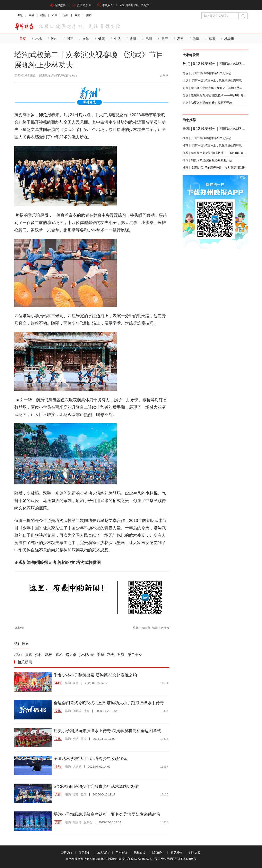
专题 (20, 15)
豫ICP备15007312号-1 (145, 859)
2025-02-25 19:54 (110, 822)
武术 (59, 655)
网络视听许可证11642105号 (178, 859)
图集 (54, 15)
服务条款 (195, 853)
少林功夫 (87, 655)
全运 (76, 739)
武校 (49, 655)
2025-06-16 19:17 (104, 794)
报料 (89, 15)
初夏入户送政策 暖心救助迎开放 (207, 103)
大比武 (77, 767)
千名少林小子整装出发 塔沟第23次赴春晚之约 (95, 675)
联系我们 (85, 853)
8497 (165, 711)
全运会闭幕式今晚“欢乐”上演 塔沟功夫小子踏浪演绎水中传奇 (109, 703)
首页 (23, 39)
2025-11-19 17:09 (104, 739)
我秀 (77, 15)
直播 (32, 15)
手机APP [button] (105, 5)
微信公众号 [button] (81, 5)
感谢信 (77, 822)
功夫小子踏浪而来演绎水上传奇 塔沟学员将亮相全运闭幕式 (107, 731)
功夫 (111, 655)
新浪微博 (58, 5)
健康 (102, 39)
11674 (164, 683)
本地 (38, 39)
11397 (164, 767)
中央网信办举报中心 (117, 859)
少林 (38, 655)
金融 (133, 39)
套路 (84, 794)
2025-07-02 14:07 (99, 767)
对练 (121, 655)
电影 (149, 39)
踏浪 (86, 711)
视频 (43, 15)
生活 (117, 39)
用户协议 (121, 853)
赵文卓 (71, 655)
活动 (66, 15)
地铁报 (229, 39)
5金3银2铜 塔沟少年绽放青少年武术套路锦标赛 (97, 786)
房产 (165, 39)
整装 (76, 683)
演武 (28, 655)
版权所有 (158, 853)
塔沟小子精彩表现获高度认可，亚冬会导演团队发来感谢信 (107, 814)
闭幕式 (77, 711)
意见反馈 (176, 853)
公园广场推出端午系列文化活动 (207, 73)
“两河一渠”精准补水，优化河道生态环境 (212, 81)
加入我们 (103, 853)
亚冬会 (88, 822)
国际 (70, 39)
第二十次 (135, 655)
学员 (101, 655)
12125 (164, 794)
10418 (164, 739)
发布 (180, 39)
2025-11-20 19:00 (107, 711)
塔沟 (18, 655)
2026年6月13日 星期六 (134, 5)
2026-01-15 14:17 (96, 683)
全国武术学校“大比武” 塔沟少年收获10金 (91, 759)
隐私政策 (140, 853)
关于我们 (66, 853)
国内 (54, 39)
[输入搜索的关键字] (220, 16)
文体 (86, 39)
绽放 (76, 794)
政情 (196, 39)
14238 (164, 822)
